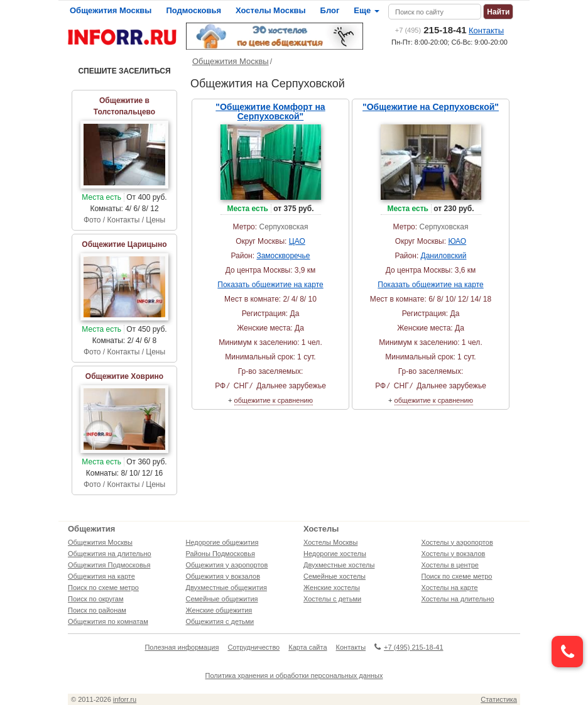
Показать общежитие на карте (270, 285)
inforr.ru (125, 699)
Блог (330, 10)
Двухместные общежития (226, 587)
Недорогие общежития (222, 542)
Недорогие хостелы (335, 554)
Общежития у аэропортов (227, 565)
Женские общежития (219, 610)
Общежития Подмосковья (109, 565)
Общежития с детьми (220, 621)
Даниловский (444, 256)
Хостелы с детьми (332, 599)
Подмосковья (193, 10)
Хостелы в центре (450, 565)
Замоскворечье (283, 256)
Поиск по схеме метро (103, 587)
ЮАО (457, 241)
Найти (498, 12)
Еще (366, 10)
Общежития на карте (101, 576)
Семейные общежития (222, 599)
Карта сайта (308, 647)
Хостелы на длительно (458, 599)
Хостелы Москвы (271, 10)
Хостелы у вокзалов (454, 554)
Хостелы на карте (450, 587)
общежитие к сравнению (274, 400)
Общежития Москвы (111, 10)
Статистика (499, 699)
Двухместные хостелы (339, 565)
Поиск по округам (96, 599)
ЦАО (297, 241)
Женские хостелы (332, 587)
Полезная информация (182, 647)
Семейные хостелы (335, 576)
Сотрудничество (253, 647)
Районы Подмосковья (220, 554)
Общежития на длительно (110, 554)
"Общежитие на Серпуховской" (431, 107)
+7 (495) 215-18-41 (409, 647)
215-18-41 (431, 30)
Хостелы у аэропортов (457, 542)
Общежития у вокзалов (223, 576)
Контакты (486, 30)
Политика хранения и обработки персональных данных (294, 675)
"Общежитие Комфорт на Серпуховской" (270, 112)
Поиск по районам (97, 610)
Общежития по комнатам (108, 621)
